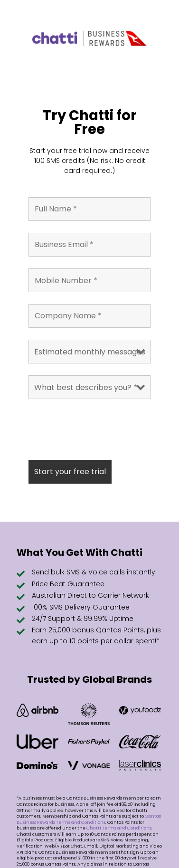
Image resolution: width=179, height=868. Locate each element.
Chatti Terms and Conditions (119, 828)
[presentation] (101, 429)
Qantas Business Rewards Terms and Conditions (89, 819)
